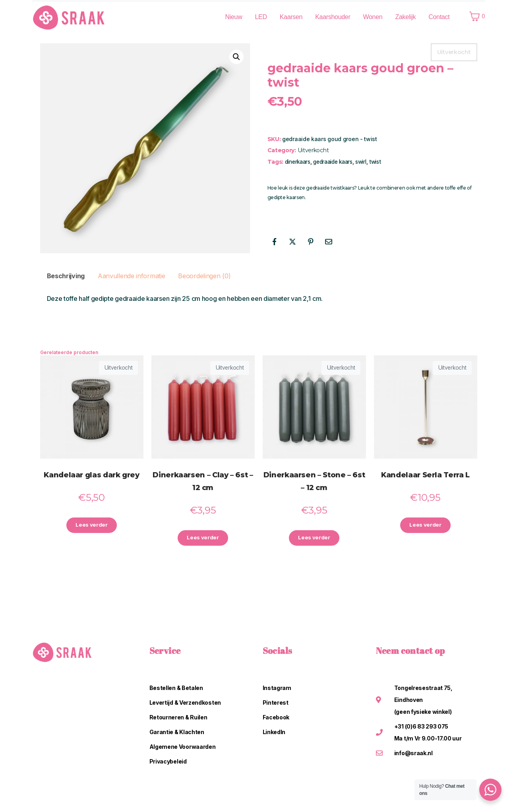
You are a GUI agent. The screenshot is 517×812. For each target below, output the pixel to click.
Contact (439, 17)
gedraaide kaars (333, 162)
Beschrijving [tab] (66, 276)
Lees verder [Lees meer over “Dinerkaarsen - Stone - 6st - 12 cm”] (314, 538)
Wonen (373, 17)
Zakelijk (405, 17)
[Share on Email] (329, 242)
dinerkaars (298, 162)
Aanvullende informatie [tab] (131, 276)
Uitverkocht (313, 150)
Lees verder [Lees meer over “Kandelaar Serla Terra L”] (426, 526)
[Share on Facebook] (275, 242)
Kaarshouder (333, 17)
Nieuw (233, 17)
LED (261, 17)
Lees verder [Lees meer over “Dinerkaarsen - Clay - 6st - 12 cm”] (203, 538)
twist (375, 162)
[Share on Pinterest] (311, 242)
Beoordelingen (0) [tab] (204, 276)
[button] (236, 57)
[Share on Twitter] (292, 242)
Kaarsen (291, 17)
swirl (361, 162)
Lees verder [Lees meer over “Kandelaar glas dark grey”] (92, 526)
